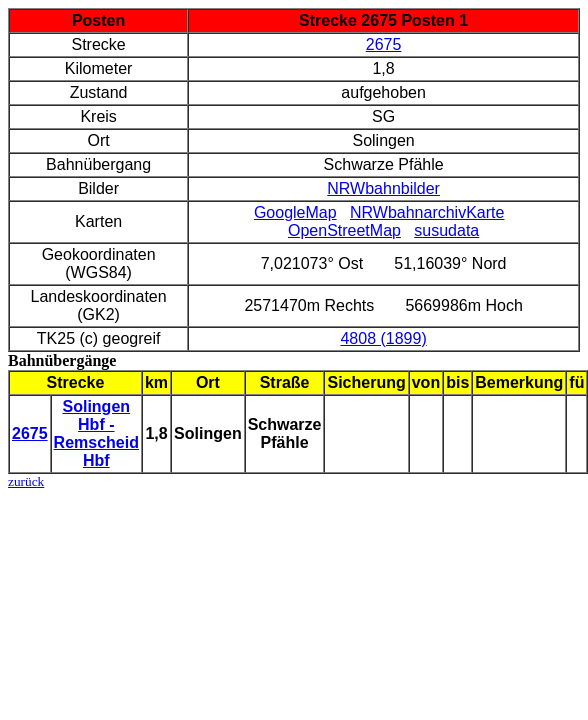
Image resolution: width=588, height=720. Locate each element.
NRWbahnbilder (383, 188)
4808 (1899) (383, 338)
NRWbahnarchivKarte (427, 212)
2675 (384, 44)
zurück (26, 481)
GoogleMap (295, 212)
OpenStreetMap (344, 230)
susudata (446, 230)
